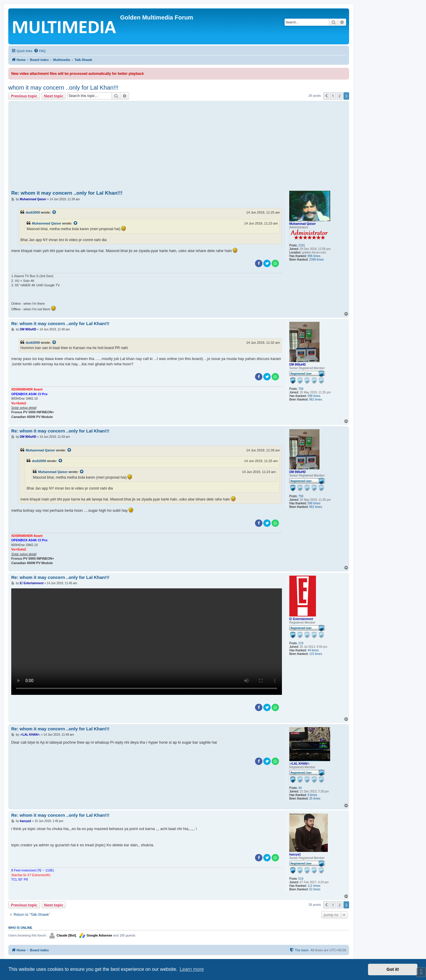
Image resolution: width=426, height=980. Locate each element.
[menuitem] (40, 51)
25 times (315, 799)
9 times (312, 795)
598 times (314, 396)
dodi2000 (33, 212)
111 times (314, 886)
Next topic (54, 96)
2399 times (316, 260)
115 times (316, 654)
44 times (313, 650)
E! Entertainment (301, 619)
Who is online (20, 928)
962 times (316, 399)
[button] (326, 96)
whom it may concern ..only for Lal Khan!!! (63, 88)
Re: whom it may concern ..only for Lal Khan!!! (67, 193)
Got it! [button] (393, 969)
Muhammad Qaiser (302, 224)
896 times (314, 256)
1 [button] (333, 96)
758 (301, 389)
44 (300, 788)
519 (301, 879)
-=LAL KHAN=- (300, 764)
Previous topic (24, 96)
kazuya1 (295, 854)
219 (301, 643)
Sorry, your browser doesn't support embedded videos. (147, 642)
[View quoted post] (54, 212)
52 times (315, 889)
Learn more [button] (192, 969)
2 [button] (339, 96)
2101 (302, 245)
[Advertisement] (179, 147)
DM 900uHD (298, 365)
